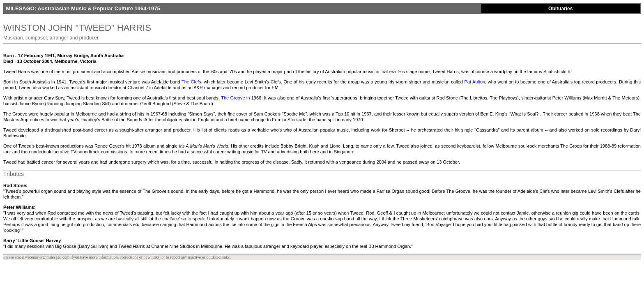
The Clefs (191, 82)
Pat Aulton (475, 82)
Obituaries (560, 9)
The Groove (233, 98)
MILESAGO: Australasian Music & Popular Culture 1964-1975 (82, 8)
